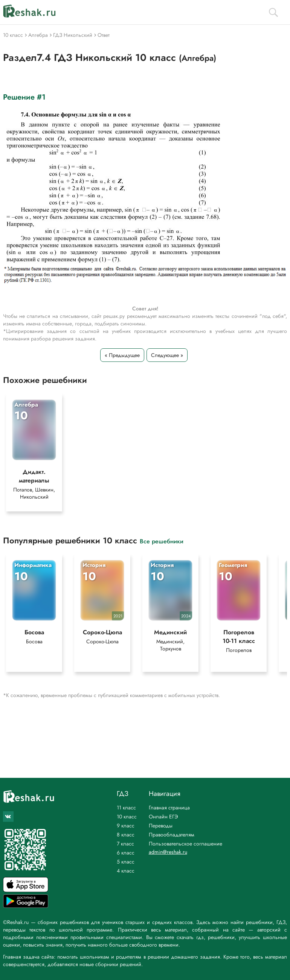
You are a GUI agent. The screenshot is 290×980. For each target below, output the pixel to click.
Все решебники (162, 541)
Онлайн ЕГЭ (163, 817)
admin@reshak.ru (168, 852)
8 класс (126, 835)
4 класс (126, 871)
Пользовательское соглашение (185, 844)
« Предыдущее (122, 355)
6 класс (126, 853)
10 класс (127, 817)
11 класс (126, 808)
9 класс (126, 826)
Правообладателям (172, 835)
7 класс (125, 844)
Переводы (161, 826)
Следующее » (167, 355)
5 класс (126, 862)
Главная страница (169, 808)
